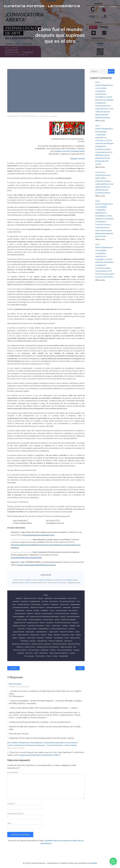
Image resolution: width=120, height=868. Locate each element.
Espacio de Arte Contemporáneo (70, 151)
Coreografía (44, 611)
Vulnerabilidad (63, 656)
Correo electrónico (16, 814)
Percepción (49, 638)
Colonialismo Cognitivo (37, 607)
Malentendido (35, 635)
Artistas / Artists (19, 580)
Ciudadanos (54, 604)
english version (77, 158)
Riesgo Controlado (66, 647)
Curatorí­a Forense (61, 611)
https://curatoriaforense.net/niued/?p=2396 (39, 755)
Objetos (15, 638)
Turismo (49, 656)
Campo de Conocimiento (67, 601)
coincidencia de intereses (21, 607)
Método (50, 635)
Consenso (29, 611)
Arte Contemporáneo (60, 598)
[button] (113, 861)
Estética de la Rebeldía (68, 620)
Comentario (13, 772)
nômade (78, 635)
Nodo (72, 635)
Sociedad (77, 650)
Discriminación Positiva (62, 614)
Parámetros (40, 638)
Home (102, 6)
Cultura (52, 611)
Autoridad (45, 601)
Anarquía (40, 598)
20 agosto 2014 (43, 116)
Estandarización (48, 620)
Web (9, 823)
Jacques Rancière (18, 632)
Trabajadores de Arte (74, 583)
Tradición (72, 653)
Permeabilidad (58, 638)
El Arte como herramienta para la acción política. (105, 274)
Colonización (67, 607)
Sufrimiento (29, 653)
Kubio (95, 863)
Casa (14, 604)
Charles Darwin (36, 604)
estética (57, 620)
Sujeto (36, 653)
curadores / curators (31, 580)
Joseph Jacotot (54, 632)
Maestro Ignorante (23, 635)
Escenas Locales (22, 620)
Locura (14, 635)
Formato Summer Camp (63, 623)
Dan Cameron (73, 611)
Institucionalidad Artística (59, 629)
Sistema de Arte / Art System (57, 583)
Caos (78, 601)
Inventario (71, 629)
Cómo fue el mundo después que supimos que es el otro (104, 233)
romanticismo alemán (20, 650)
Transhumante (40, 656)
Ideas (78, 626)
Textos (113, 6)
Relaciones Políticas (74, 644)
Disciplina (38, 614)
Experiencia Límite (20, 623)
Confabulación (20, 611)
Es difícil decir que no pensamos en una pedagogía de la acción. (104, 158)
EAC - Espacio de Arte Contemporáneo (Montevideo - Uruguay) (46, 617)
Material (43, 635)
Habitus (48, 626)
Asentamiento (72, 598)
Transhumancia (29, 656)
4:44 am (54, 116)
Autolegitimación (35, 601)
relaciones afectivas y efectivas (41, 644)
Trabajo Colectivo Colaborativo (59, 653)
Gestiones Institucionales (36, 626)
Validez (55, 656)
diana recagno (15, 684)
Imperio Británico (44, 629)
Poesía (67, 638)
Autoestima (25, 601)
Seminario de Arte (34, 650)
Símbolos (53, 650)
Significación (45, 650)
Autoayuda (16, 601)
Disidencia (74, 614)
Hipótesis (65, 626)
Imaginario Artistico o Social (21, 583)
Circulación (46, 604)
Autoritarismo (54, 601)
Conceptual (76, 607)
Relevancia (20, 647)
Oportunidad (31, 638)
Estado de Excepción (35, 620)
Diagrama (30, 614)
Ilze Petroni (21, 629)
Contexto (36, 611)
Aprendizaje (48, 598)
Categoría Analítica (23, 604)
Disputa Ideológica (19, 617)
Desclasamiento (20, 614)
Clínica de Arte (64, 604)
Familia (42, 623)
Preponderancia (42, 641)
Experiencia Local (33, 623)
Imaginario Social (31, 629)
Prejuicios (33, 641)
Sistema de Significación (65, 650)
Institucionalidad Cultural (39, 583)
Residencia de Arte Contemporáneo (48, 647)
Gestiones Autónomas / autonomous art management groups (58, 580)
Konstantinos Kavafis (67, 632)
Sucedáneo (21, 653)
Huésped (72, 626)
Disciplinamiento (48, 614)
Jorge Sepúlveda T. (42, 632)
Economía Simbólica (73, 617)
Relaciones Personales (59, 644)
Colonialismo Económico (54, 607)
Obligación (22, 638)
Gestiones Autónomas (20, 626)
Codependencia (75, 604)
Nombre (11, 804)
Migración (57, 635)
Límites (77, 632)
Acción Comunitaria (30, 598)
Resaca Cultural (30, 647)
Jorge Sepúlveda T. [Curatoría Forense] (22, 116)
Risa (75, 647)
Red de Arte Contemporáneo (21, 644)
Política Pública (75, 638)
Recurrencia (68, 641)
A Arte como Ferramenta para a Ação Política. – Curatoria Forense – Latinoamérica (103, 178)
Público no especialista (56, 641)
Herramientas (56, 626)
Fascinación (50, 623)
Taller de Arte (43, 653)
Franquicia (75, 623)
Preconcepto (24, 641)
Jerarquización (30, 632)
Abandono (19, 598)
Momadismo (65, 635)
